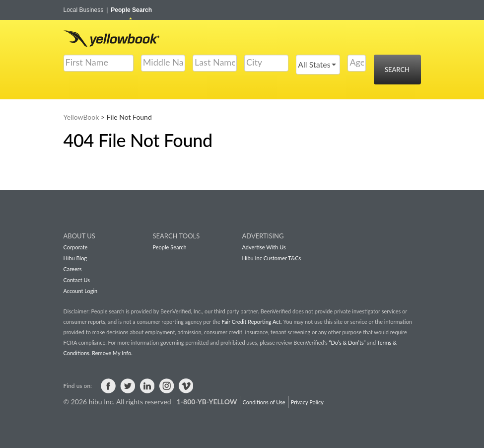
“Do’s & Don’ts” (347, 342)
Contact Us (77, 280)
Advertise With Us (264, 247)
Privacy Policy (307, 402)
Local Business (86, 10)
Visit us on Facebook (108, 386)
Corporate (76, 247)
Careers (73, 269)
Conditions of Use (264, 402)
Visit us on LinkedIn (147, 386)
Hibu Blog (75, 258)
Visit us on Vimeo (186, 386)
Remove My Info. (112, 353)
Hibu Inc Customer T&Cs (272, 258)
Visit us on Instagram (166, 386)
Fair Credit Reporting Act (251, 322)
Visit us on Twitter (128, 386)
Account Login (81, 291)
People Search (131, 10)
